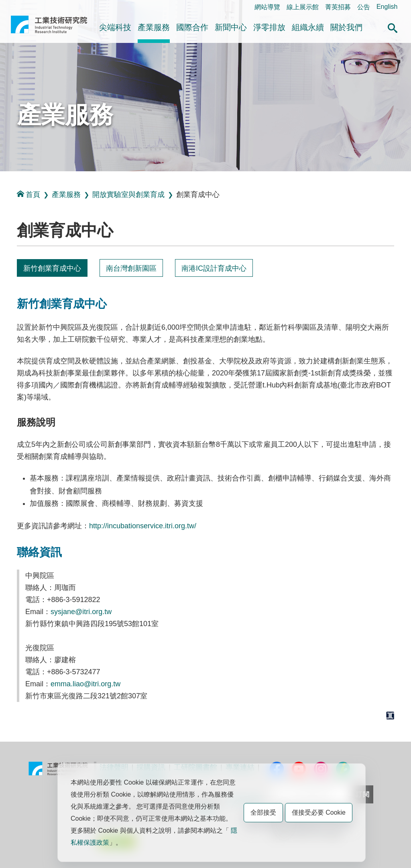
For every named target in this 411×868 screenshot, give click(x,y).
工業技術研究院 (49, 28)
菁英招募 (338, 7)
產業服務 (154, 27)
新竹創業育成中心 (52, 268)
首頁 (28, 194)
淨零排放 (269, 27)
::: (13, 7)
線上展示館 (303, 7)
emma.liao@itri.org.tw (85, 684)
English (387, 7)
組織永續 (308, 27)
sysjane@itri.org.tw (81, 612)
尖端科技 (115, 27)
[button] (393, 27)
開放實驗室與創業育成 (128, 195)
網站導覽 (267, 7)
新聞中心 (231, 27)
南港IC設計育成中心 (214, 268)
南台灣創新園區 (131, 268)
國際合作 (192, 27)
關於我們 (346, 27)
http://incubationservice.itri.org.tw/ (143, 526)
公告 (364, 7)
